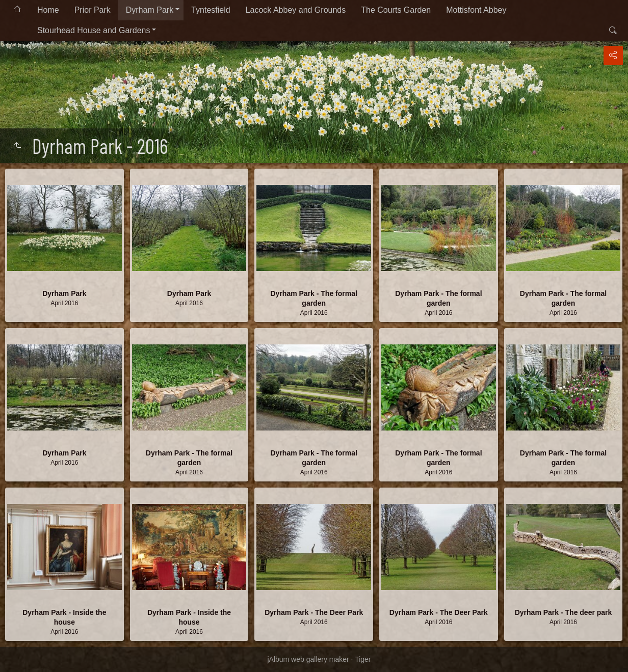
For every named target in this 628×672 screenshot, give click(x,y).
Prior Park (93, 10)
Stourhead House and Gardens (94, 30)
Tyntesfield (211, 10)
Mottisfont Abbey (476, 10)
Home (48, 10)
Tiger (363, 659)
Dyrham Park (150, 10)
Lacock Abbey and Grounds (296, 10)
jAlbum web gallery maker (308, 659)
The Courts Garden (396, 10)
